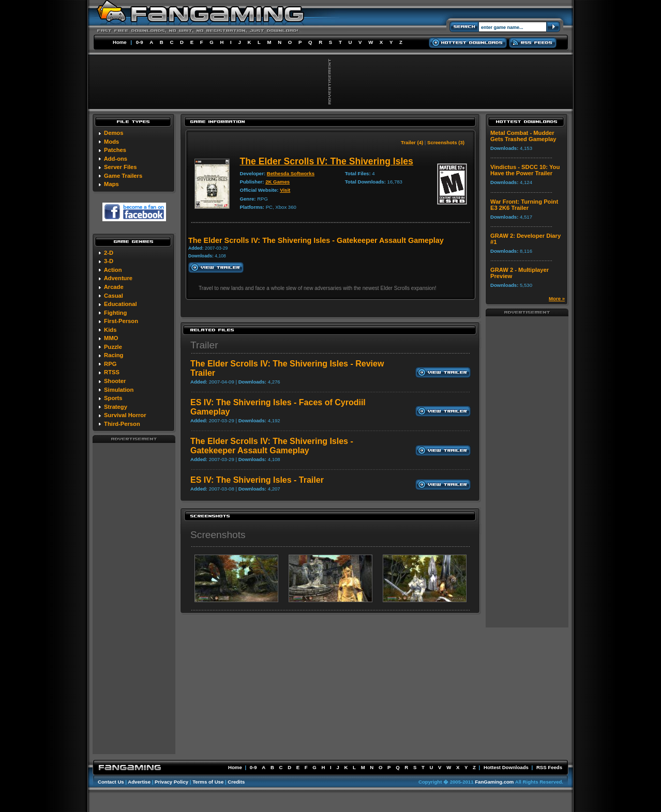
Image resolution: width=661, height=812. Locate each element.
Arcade (114, 287)
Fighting (115, 313)
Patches (115, 150)
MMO (111, 338)
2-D (109, 253)
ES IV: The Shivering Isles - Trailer (257, 480)
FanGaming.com (494, 782)
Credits (236, 782)
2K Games (277, 182)
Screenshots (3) (446, 142)
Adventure (118, 278)
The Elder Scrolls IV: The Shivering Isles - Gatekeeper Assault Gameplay (272, 446)
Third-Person (122, 424)
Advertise (139, 782)
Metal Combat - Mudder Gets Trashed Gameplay (523, 136)
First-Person (121, 321)
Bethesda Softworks (291, 173)
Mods (111, 142)
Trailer (204, 345)
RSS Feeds (549, 767)
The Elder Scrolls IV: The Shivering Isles (327, 161)
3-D (109, 261)
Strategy (116, 407)
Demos (114, 133)
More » (557, 298)
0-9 (140, 42)
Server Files (120, 167)
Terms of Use (208, 782)
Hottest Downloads (506, 767)
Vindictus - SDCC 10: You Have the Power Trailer (525, 170)
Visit (285, 190)
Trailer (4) (412, 142)
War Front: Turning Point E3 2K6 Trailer (524, 205)
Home (120, 42)
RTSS (112, 372)
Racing (114, 355)
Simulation (119, 390)
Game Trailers (123, 176)
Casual (114, 296)
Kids (110, 330)
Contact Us (111, 782)
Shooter (115, 381)
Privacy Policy (171, 782)
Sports (113, 398)
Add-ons (116, 159)
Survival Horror (125, 415)
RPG (110, 364)
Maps (111, 184)
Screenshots (218, 535)
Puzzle (113, 347)
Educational (120, 304)
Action (113, 270)
